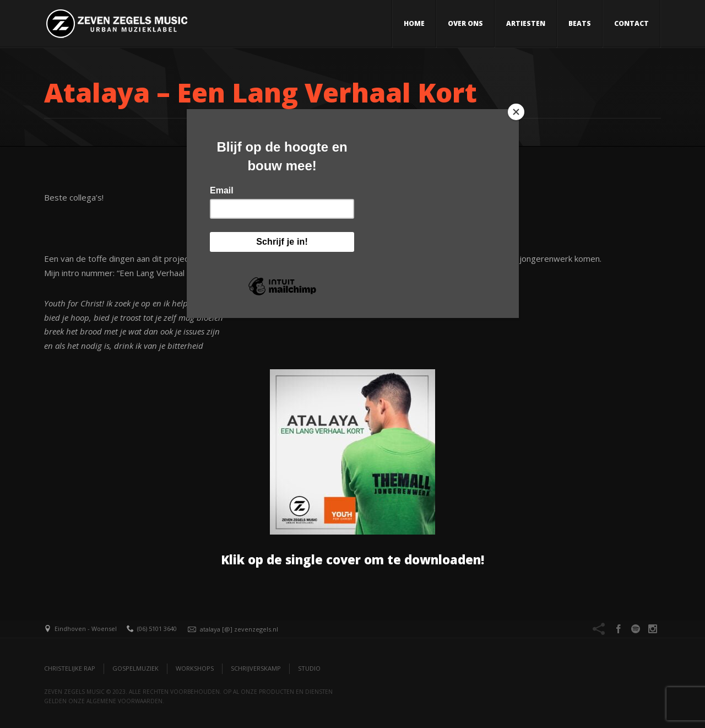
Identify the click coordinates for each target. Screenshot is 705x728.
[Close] (516, 112)
